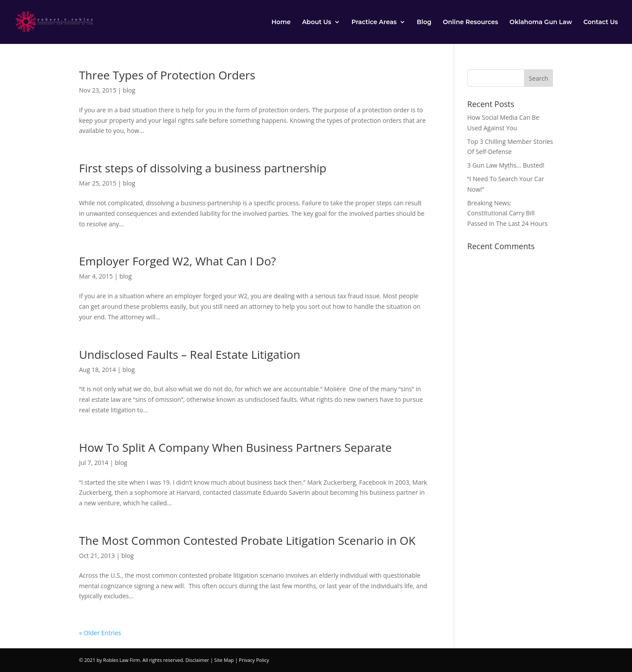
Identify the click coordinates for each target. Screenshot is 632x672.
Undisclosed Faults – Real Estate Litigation (190, 354)
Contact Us (601, 22)
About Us (317, 22)
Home (281, 22)
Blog (424, 22)
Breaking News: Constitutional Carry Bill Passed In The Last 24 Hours (508, 213)
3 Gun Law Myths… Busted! (506, 165)
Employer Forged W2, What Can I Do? (178, 261)
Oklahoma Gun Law (541, 22)
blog (129, 90)
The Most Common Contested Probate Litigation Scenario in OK (247, 540)
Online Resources (470, 22)
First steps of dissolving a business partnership (203, 168)
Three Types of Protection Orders (167, 75)
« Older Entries (100, 633)
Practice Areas (374, 22)
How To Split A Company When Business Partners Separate (235, 447)
